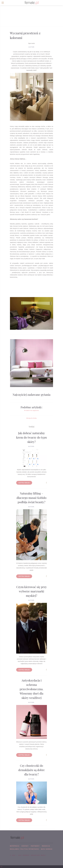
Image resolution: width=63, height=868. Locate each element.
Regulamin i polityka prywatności (25, 849)
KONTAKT (25, 846)
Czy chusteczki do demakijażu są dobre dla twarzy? (32, 770)
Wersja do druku (31, 418)
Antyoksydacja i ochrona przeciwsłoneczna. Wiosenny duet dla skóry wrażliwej (31, 689)
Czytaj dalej (24, 483)
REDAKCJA (46, 846)
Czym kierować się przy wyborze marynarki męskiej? (32, 591)
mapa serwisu (47, 849)
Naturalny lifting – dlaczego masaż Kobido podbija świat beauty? (32, 498)
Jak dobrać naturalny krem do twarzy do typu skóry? (31, 437)
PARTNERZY (35, 846)
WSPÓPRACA (15, 846)
